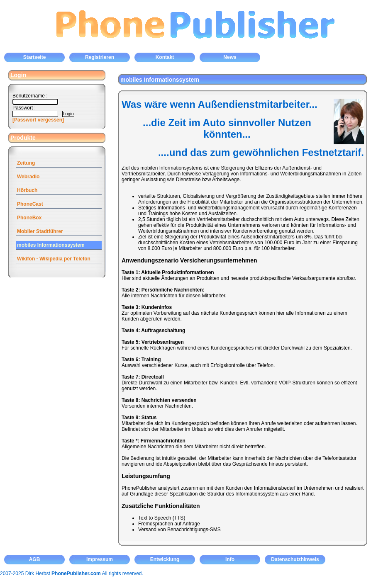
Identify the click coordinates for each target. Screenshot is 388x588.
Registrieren (100, 57)
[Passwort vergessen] (38, 120)
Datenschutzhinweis (295, 559)
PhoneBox (29, 218)
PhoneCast (30, 204)
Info (230, 559)
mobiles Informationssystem (51, 245)
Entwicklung (165, 559)
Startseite (35, 57)
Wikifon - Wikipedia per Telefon (54, 259)
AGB (35, 559)
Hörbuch (27, 190)
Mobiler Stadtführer (40, 231)
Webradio (28, 177)
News (230, 57)
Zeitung (26, 163)
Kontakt (165, 57)
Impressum (100, 559)
